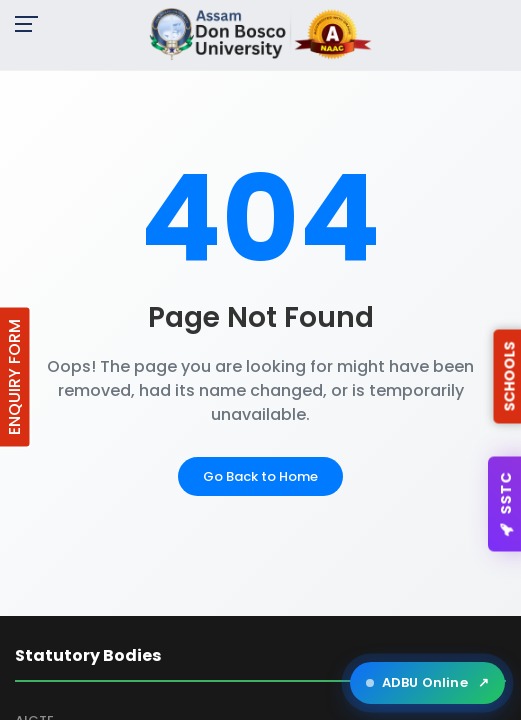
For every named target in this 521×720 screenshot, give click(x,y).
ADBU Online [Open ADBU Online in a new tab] (427, 683)
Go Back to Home (260, 476)
